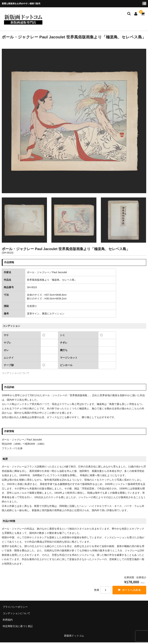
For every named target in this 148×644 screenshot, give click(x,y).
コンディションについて (16, 373)
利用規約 (8, 620)
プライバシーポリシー (15, 607)
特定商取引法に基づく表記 (18, 626)
